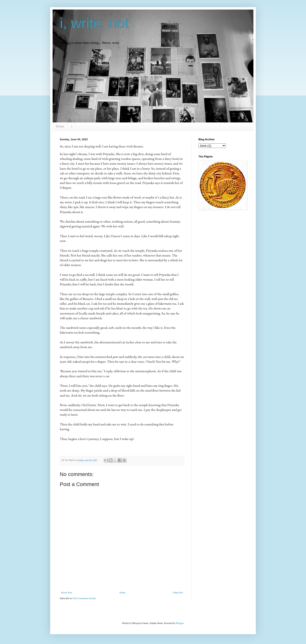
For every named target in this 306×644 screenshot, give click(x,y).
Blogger (180, 623)
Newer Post (66, 593)
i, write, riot (94, 23)
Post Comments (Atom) (84, 598)
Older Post (178, 593)
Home (60, 126)
